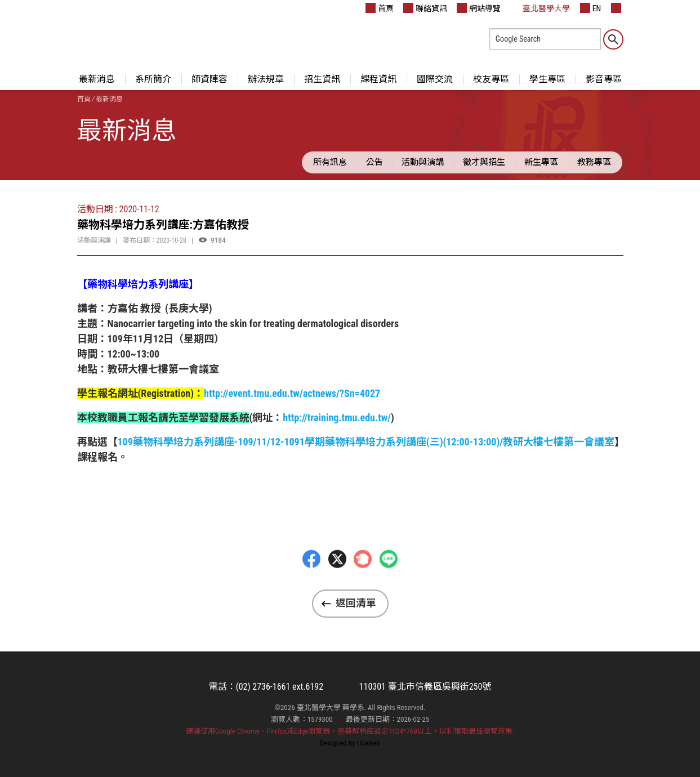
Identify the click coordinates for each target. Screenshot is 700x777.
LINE (389, 583)
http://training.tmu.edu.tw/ (337, 417)
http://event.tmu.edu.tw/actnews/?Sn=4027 (292, 393)
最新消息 (97, 79)
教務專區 (594, 162)
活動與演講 (423, 162)
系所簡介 (153, 79)
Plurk (363, 583)
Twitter (337, 583)
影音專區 (604, 79)
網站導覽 (479, 8)
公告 (374, 162)
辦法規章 (266, 79)
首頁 (380, 8)
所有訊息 (330, 162)
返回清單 (356, 603)
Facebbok (311, 583)
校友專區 (491, 79)
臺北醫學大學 (540, 8)
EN (591, 8)
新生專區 (541, 162)
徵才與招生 (484, 162)
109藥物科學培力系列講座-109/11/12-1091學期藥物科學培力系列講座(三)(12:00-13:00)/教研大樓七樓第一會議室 (366, 442)
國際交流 (435, 79)
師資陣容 (209, 79)
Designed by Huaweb (350, 743)
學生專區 (547, 79)
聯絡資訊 (425, 8)
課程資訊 (378, 79)
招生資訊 (322, 79)
